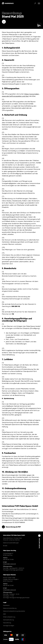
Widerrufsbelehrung (9, 617)
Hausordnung (7, 623)
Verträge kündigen (9, 626)
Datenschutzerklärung (10, 608)
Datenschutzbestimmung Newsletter (14, 611)
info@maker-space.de (9, 564)
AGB (4, 614)
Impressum (6, 605)
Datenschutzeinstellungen (11, 543)
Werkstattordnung (8, 620)
